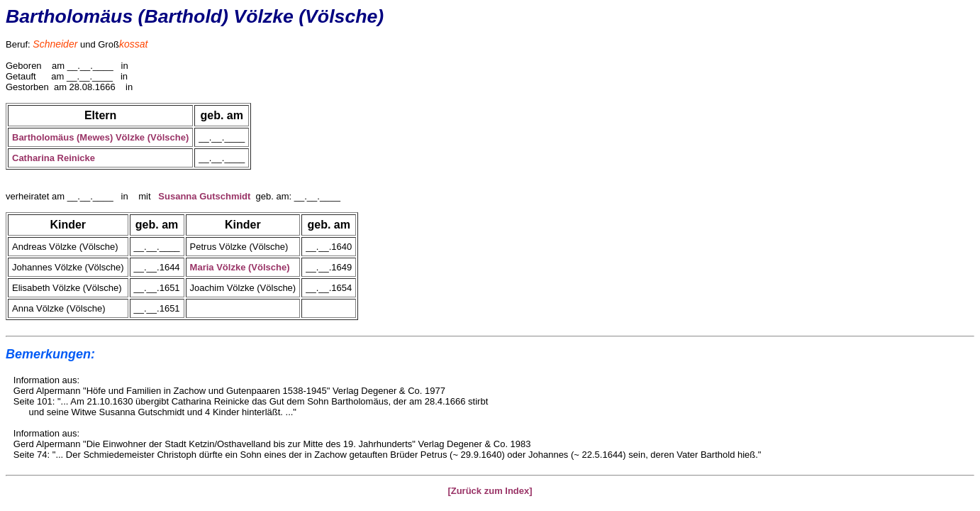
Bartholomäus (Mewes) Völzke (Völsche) (100, 137)
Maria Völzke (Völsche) (240, 267)
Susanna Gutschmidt (204, 196)
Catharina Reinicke (54, 158)
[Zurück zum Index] (490, 491)
